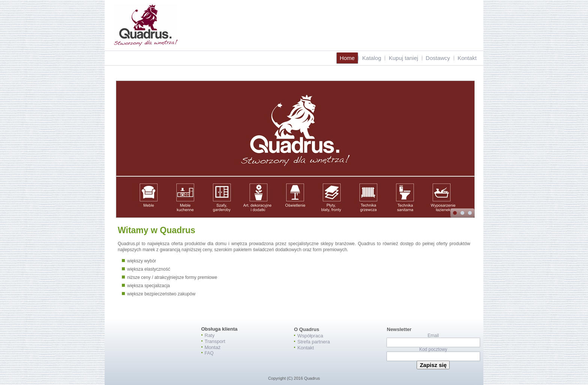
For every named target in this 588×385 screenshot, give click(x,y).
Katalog (372, 58)
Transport (215, 341)
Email (433, 336)
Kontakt (467, 58)
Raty (210, 335)
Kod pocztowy (433, 349)
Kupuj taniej (403, 58)
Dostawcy (438, 58)
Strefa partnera (314, 342)
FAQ (209, 353)
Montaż (213, 347)
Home (347, 58)
